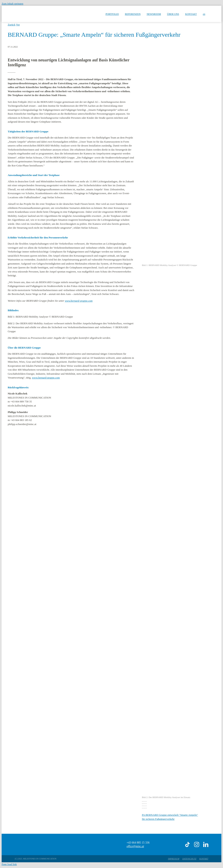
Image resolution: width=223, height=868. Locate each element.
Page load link (9, 864)
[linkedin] (206, 844)
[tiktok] (187, 844)
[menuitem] (204, 14)
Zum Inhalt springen (12, 4)
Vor (18, 25)
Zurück (12, 25)
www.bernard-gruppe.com (79, 301)
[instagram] (197, 844)
